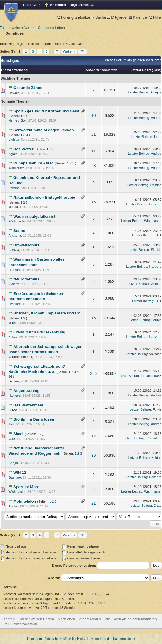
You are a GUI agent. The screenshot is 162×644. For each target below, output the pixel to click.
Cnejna (156, 92)
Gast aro (15, 477)
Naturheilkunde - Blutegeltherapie (44, 197)
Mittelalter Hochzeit (76, 639)
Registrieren (79, 5)
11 (93, 151)
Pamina (14, 188)
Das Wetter (23, 149)
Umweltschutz (26, 245)
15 (93, 318)
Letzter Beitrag (142, 70)
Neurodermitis (26, 279)
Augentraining (26, 391)
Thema (6, 70)
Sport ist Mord (26, 487)
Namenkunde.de (124, 639)
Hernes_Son (17, 120)
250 (93, 373)
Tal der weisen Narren (17, 28)
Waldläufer (16, 168)
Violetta (14, 139)
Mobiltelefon (25, 501)
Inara (158, 137)
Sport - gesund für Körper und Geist (46, 111)
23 (93, 166)
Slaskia (13, 250)
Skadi (19, 434)
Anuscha (15, 235)
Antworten (93, 70)
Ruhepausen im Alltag (34, 163)
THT (158, 235)
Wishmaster (17, 221)
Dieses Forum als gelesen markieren (133, 60)
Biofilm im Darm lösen (34, 419)
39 (93, 455)
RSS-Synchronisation (20, 624)
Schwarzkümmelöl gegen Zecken (44, 130)
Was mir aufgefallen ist (34, 216)
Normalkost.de (101, 639)
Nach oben (66, 619)
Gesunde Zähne (28, 88)
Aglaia (13, 154)
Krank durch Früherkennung (39, 332)
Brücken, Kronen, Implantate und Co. (47, 313)
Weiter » (69, 51)
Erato (158, 506)
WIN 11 (20, 472)
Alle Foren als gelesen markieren (131, 619)
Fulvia (13, 410)
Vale (11, 439)
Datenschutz (53, 639)
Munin (157, 320)
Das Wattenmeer (28, 405)
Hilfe (155, 17)
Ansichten (109, 70)
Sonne (19, 231)
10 (93, 116)
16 (93, 202)
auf (158, 70)
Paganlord (154, 438)
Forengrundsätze (74, 17)
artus (12, 323)
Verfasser (21, 70)
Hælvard (155, 204)
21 (93, 134)
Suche (99, 17)
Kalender (138, 17)
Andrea (156, 118)
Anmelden (58, 5)
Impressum (34, 639)
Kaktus (156, 458)
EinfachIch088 (151, 376)
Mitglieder (117, 17)
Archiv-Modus (90, 619)
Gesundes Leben (51, 28)
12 (93, 436)
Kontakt (9, 619)
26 (10, 377)
